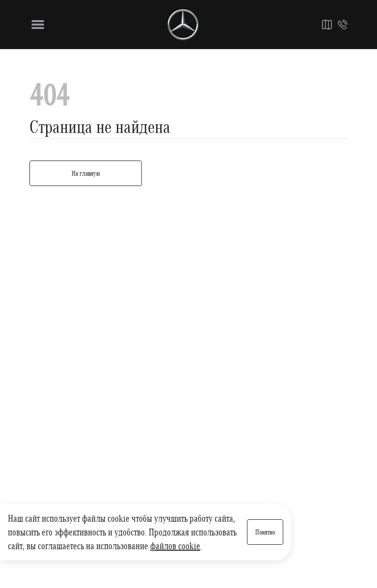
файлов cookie (175, 546)
